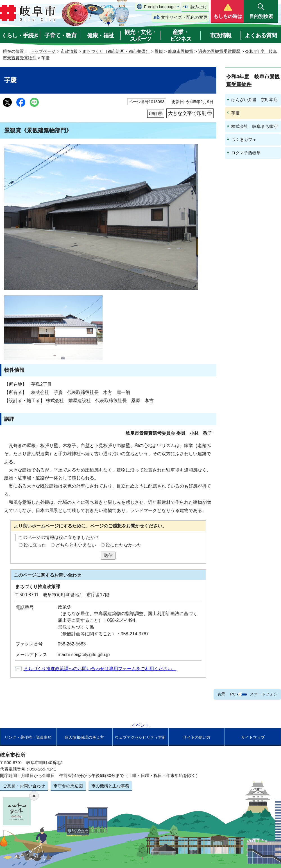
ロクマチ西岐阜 (246, 153)
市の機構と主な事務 (110, 786)
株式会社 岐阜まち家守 (254, 126)
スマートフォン (264, 694)
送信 (108, 555)
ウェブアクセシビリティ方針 (140, 737)
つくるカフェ (244, 140)
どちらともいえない (76, 545)
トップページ (43, 51)
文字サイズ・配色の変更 (184, 17)
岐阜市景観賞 (181, 51)
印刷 (153, 114)
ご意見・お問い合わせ (24, 786)
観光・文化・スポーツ (140, 35)
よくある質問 (261, 35)
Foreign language (160, 7)
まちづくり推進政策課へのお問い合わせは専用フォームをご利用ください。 (100, 669)
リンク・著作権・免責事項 (28, 737)
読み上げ (199, 7)
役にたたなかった (124, 545)
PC (233, 694)
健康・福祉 (100, 35)
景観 (159, 51)
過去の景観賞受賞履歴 (219, 51)
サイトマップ (253, 737)
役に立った (35, 545)
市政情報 (221, 35)
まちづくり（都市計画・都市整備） (116, 51)
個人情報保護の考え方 (84, 737)
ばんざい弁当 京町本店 (254, 100)
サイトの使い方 (197, 737)
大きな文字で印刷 (187, 113)
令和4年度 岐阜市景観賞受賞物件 (253, 81)
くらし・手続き (20, 35)
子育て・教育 (60, 35)
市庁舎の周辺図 (68, 786)
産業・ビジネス (181, 35)
